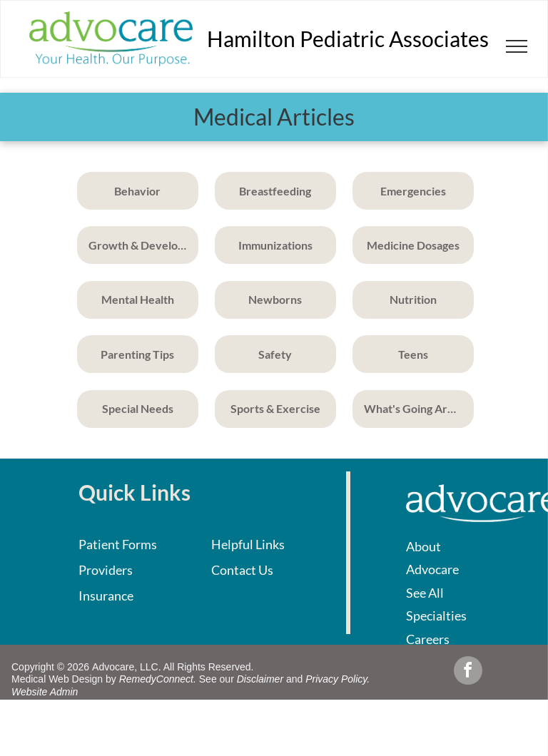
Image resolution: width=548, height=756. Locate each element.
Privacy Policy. (338, 679)
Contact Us (242, 570)
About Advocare (432, 558)
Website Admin (45, 692)
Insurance (106, 596)
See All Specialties (436, 604)
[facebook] (468, 672)
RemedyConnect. (158, 679)
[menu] (517, 46)
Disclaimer (260, 679)
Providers (106, 570)
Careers (428, 639)
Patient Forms (118, 544)
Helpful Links (248, 544)
